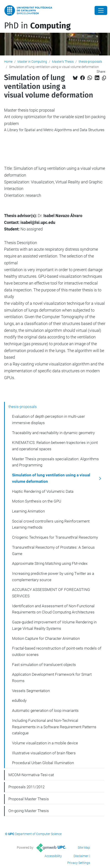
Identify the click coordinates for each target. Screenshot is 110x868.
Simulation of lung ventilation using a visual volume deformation (51, 478)
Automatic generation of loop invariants (45, 710)
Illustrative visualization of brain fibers (44, 753)
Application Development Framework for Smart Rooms (52, 678)
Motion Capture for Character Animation (46, 638)
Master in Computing (32, 62)
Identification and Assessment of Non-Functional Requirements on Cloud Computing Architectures (53, 609)
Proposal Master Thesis (29, 799)
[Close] (101, 10)
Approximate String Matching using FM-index (50, 563)
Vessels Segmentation (31, 691)
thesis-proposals (90, 62)
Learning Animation (28, 511)
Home (8, 62)
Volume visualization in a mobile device (45, 743)
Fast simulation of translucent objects (44, 665)
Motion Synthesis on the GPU (37, 501)
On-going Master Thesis (29, 811)
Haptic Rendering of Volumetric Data (43, 491)
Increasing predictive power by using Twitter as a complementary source (53, 577)
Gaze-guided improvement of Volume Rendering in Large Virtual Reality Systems (54, 625)
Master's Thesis (63, 62)
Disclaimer (81, 856)
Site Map (84, 848)
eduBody (19, 700)
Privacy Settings (79, 863)
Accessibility (53, 856)
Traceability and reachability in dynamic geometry (53, 433)
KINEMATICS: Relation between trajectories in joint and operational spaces (55, 446)
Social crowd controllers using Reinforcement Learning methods (51, 524)
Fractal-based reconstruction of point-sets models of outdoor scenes (57, 651)
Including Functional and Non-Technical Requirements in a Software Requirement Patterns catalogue (54, 727)
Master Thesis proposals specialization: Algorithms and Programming (55, 462)
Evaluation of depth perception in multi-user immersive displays (49, 420)
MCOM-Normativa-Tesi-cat (31, 775)
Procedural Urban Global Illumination (43, 763)
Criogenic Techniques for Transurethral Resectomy (55, 537)
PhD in (37, 26)
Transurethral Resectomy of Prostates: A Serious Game (53, 550)
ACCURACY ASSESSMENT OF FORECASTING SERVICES (51, 593)
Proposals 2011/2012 (26, 787)
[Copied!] (104, 78)
